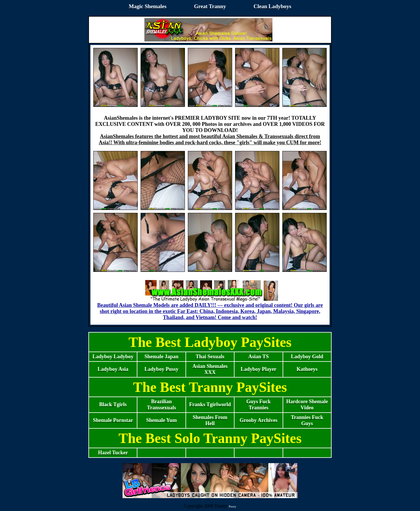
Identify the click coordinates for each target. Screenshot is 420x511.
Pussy (232, 506)
